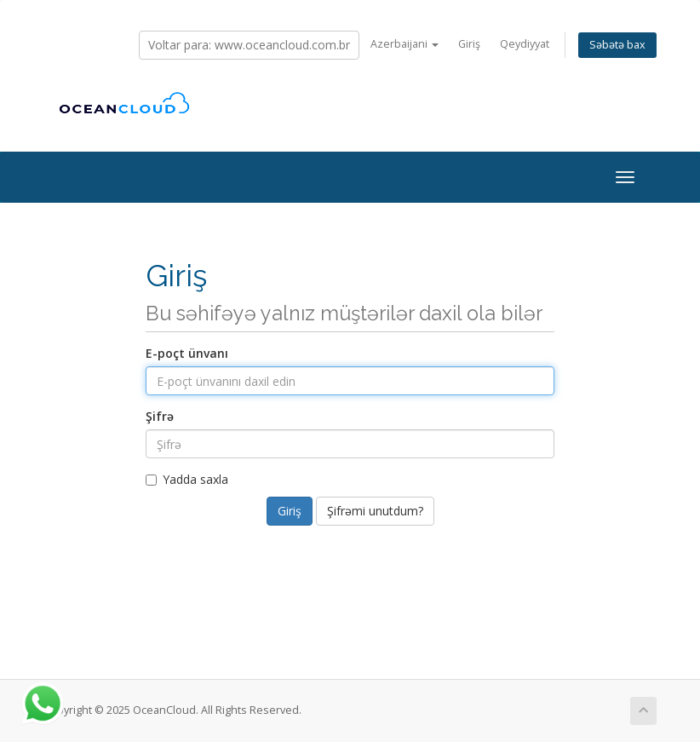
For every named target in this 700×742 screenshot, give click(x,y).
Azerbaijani (405, 44)
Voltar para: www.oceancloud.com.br (249, 45)
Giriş (469, 44)
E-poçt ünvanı (187, 353)
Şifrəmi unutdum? (375, 511)
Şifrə (160, 416)
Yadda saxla (187, 479)
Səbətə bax (617, 45)
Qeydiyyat (525, 44)
